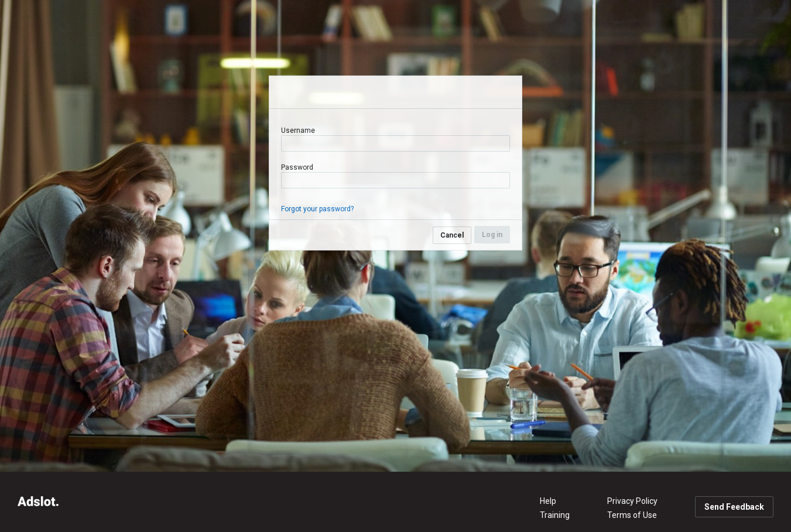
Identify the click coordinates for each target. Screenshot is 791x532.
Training (555, 515)
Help (548, 501)
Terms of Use (632, 515)
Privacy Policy (632, 501)
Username (298, 131)
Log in (492, 235)
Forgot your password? (317, 209)
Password (297, 167)
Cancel (452, 235)
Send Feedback (734, 507)
